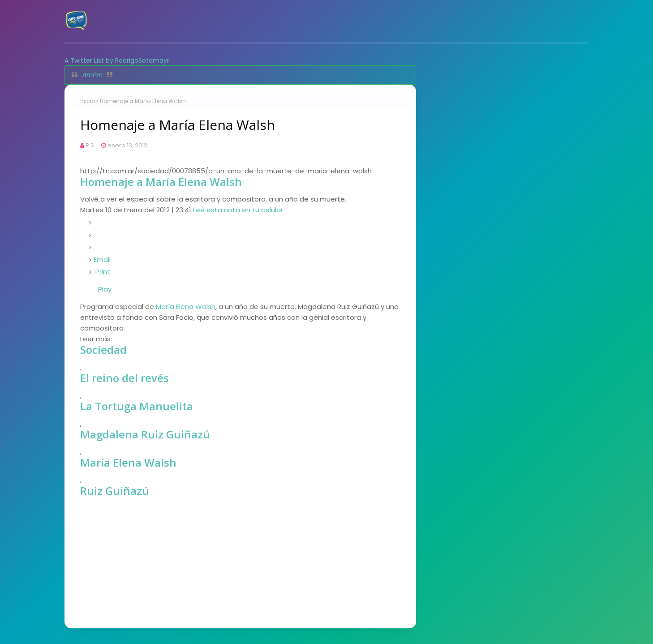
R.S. (90, 145)
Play (105, 289)
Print (103, 272)
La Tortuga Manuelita (137, 406)
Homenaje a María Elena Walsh (161, 182)
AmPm (92, 75)
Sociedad (103, 350)
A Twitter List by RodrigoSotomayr (117, 60)
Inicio (88, 101)
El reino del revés (125, 378)
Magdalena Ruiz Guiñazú (145, 434)
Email (102, 260)
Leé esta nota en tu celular (238, 210)
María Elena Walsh (186, 307)
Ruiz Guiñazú (115, 491)
